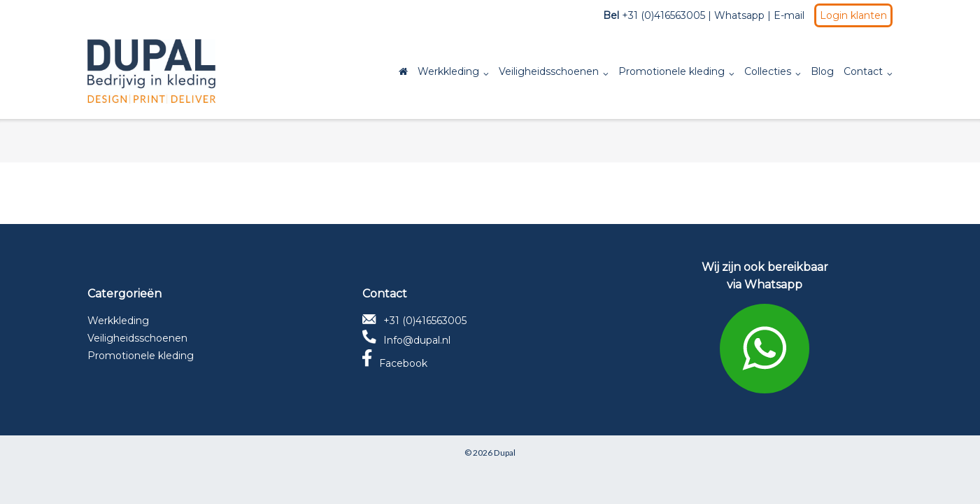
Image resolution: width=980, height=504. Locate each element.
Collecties (768, 71)
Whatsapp (739, 15)
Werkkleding (448, 71)
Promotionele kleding (672, 71)
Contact (863, 71)
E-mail (789, 15)
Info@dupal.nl (406, 340)
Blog (822, 71)
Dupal (505, 453)
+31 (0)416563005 (414, 321)
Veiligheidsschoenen (549, 71)
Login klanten (853, 15)
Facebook (395, 363)
